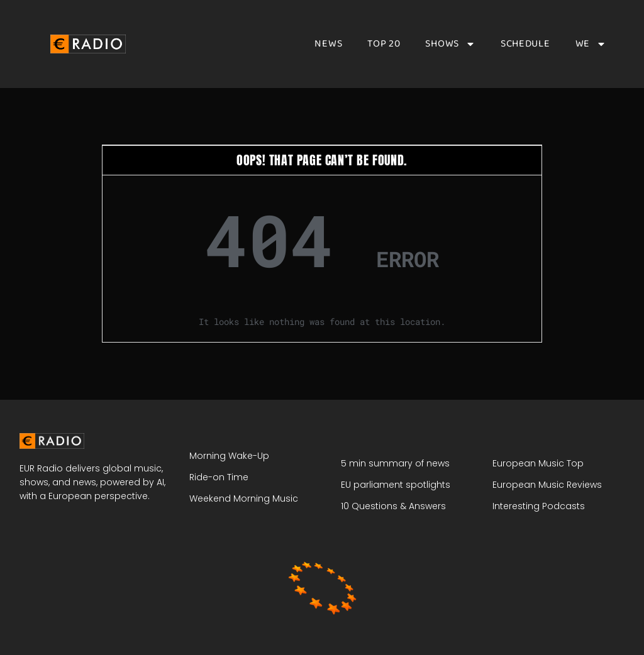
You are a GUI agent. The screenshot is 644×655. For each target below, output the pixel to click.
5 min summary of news (395, 463)
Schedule (525, 44)
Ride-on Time (219, 477)
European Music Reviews (547, 485)
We (591, 44)
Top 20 (384, 44)
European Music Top (538, 463)
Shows (450, 44)
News (328, 44)
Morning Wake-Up (229, 456)
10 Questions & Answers (393, 506)
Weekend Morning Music (244, 498)
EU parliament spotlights (396, 485)
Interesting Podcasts (539, 506)
